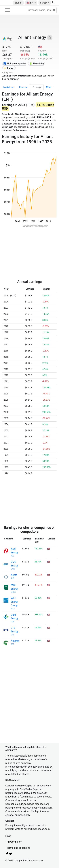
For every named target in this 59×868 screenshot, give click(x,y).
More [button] (49, 87)
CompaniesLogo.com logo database (25, 804)
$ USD (44, 3)
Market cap (9, 87)
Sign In (18, 3)
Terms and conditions (18, 848)
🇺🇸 (30, 3)
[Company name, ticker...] (41, 10)
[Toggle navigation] (7, 10)
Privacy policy (14, 842)
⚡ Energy (9, 68)
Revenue (23, 87)
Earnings (37, 87)
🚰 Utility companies (15, 64)
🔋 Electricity (37, 64)
